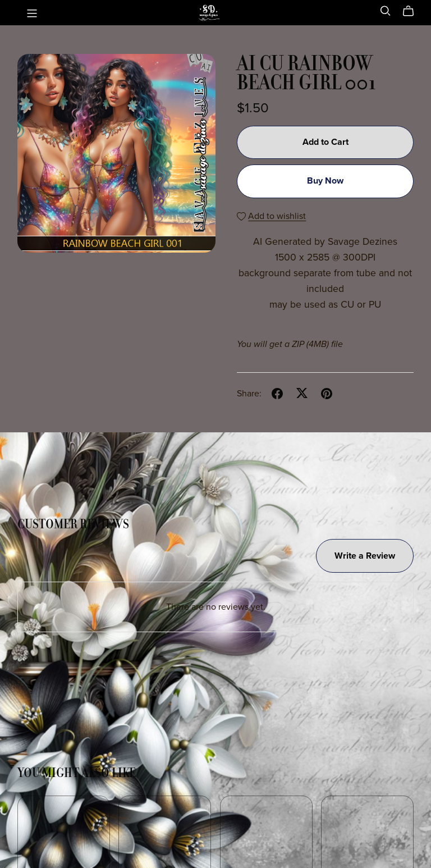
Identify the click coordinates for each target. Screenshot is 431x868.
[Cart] (413, 11)
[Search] (386, 11)
